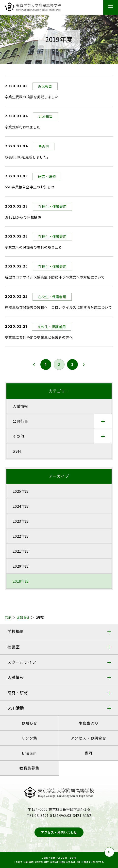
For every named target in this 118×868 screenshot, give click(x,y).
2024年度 (21, 506)
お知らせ (29, 723)
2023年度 (21, 521)
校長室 (14, 647)
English (29, 753)
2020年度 (21, 566)
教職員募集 (29, 768)
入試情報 (16, 677)
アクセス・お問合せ (89, 738)
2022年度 (21, 536)
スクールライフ (22, 662)
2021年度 (21, 551)
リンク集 (29, 738)
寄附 (88, 753)
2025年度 (21, 491)
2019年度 (21, 581)
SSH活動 (16, 708)
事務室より (89, 723)
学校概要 (16, 631)
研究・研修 (18, 693)
